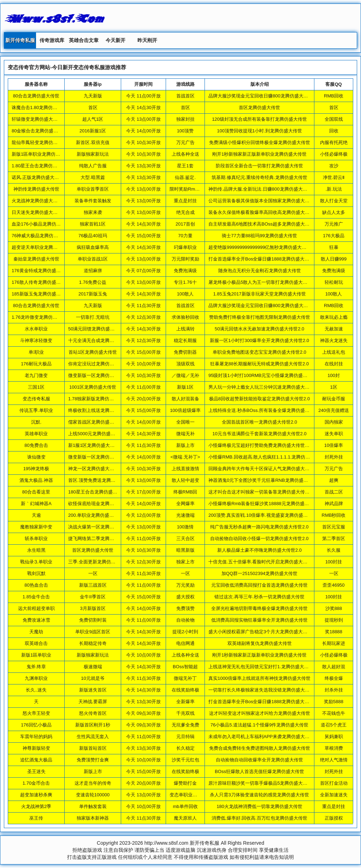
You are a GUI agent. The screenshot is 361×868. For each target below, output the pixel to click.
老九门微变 (36, 375)
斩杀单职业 (36, 538)
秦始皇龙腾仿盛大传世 (36, 259)
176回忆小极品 (36, 725)
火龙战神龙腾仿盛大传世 (37, 201)
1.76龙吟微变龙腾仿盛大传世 (41, 317)
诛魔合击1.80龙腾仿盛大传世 (41, 107)
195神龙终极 (36, 469)
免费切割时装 (93, 620)
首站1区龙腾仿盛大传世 (93, 352)
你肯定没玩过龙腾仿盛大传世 (98, 364)
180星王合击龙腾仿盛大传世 (97, 492)
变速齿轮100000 (93, 795)
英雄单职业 (36, 434)
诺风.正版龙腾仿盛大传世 (38, 177)
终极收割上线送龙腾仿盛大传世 (100, 410)
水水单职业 (36, 329)
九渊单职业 (36, 678)
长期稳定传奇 (93, 643)
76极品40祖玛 (93, 236)
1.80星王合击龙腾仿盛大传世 (41, 166)
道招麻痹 (93, 271)
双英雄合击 (36, 643)
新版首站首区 (93, 748)
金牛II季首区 (93, 597)
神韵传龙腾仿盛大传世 (36, 189)
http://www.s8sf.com (166, 843)
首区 (93, 107)
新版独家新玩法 (93, 154)
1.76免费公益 (93, 282)
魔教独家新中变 (36, 527)
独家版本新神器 (93, 818)
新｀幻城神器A (36, 504)
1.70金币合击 (36, 783)
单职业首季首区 (93, 189)
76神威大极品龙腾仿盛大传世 (42, 236)
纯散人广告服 (93, 166)
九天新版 (93, 96)
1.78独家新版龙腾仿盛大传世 (98, 399)
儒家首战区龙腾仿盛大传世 (96, 422)
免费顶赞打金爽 (93, 760)
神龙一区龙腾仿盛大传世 (93, 469)
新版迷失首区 (93, 690)
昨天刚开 (147, 40)
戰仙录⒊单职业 (36, 562)
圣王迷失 (36, 771)
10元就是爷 (93, 678)
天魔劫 (36, 632)
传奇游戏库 (52, 40)
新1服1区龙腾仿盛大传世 (94, 445)
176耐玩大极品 (36, 364)
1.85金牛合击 (36, 597)
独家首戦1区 (93, 224)
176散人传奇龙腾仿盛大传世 (41, 282)
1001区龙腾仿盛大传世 (93, 387)
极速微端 (93, 667)
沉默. (36, 422)
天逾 (36, 515)
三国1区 (36, 387)
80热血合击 (36, 585)
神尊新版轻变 (36, 748)
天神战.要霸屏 (93, 702)
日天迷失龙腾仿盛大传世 (37, 212)
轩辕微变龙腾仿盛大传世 (37, 119)
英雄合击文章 (84, 40)
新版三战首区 (93, 585)
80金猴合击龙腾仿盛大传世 (39, 131)
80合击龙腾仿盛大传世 (36, 96)
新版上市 (93, 771)
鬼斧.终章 (36, 667)
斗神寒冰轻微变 (36, 340)
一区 (93, 573)
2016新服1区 (93, 131)
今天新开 (116, 40)
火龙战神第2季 (36, 806)
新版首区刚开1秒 (93, 725)
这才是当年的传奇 (93, 783)
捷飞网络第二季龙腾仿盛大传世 (100, 538)
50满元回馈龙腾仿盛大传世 (96, 329)
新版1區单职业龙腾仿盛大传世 (43, 154)
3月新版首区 (93, 608)
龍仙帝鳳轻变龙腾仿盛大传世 (42, 142)
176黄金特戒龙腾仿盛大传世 (41, 271)
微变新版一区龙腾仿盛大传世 (98, 375)
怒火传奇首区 (93, 713)
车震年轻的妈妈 (36, 737)
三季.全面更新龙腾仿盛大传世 (99, 562)
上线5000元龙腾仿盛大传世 (96, 434)
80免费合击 (36, 445)
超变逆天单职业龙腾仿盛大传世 (44, 247)
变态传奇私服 (36, 399)
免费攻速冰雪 (36, 620)
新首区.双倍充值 (93, 142)
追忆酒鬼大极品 (36, 760)
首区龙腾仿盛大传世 (93, 550)
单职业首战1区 (93, 259)
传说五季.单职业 (36, 410)
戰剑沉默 (36, 573)
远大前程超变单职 (36, 608)
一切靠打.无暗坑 (93, 317)
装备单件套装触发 (93, 201)
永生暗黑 (36, 550)
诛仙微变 (36, 457)
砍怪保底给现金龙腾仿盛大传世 (100, 504)
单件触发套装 (93, 806)
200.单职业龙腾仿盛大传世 (96, 515)
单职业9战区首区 (93, 632)
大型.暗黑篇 (93, 177)
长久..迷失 (36, 690)
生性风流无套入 (93, 737)
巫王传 (36, 818)
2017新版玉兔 (93, 294)
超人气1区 (93, 119)
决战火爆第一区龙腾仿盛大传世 (100, 527)
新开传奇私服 (20, 40)
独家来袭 (93, 212)
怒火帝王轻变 (36, 713)
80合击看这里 (36, 492)
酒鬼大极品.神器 (36, 480)
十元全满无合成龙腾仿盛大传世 (100, 340)
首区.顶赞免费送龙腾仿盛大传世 (101, 480)
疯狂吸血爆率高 (93, 247)
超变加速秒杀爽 (36, 795)
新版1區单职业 (36, 655)
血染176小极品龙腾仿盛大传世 (43, 224)
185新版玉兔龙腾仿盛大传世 (41, 294)
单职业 (36, 352)
